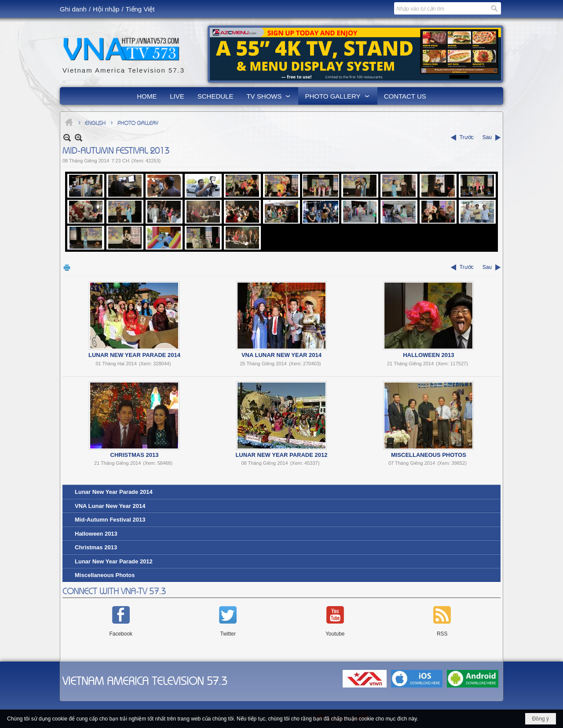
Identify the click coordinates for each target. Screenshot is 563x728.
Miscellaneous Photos (429, 455)
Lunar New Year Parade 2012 (281, 455)
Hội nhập (106, 9)
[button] (269, 96)
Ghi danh (73, 9)
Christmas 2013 (135, 455)
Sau (487, 137)
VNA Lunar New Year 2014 (281, 355)
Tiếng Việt (140, 9)
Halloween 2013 (428, 355)
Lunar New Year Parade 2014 (134, 355)
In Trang (67, 267)
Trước (467, 137)
